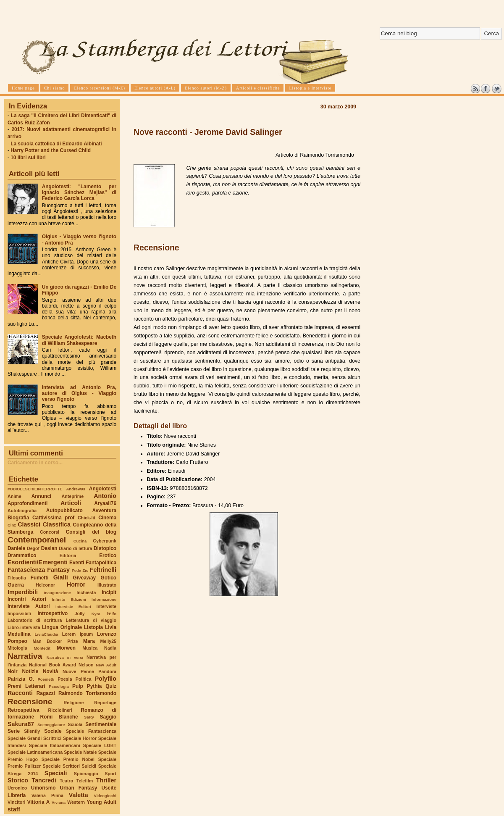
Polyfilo (106, 679)
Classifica (57, 524)
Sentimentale (101, 724)
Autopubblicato (64, 511)
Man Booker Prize (55, 641)
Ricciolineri (60, 710)
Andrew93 (76, 489)
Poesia (65, 679)
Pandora (107, 671)
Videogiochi (105, 796)
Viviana (59, 802)
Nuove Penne (78, 671)
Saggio (108, 717)
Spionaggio (86, 774)
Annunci (41, 496)
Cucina (80, 541)
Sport (110, 774)
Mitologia (17, 648)
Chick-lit (87, 518)
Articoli (71, 503)
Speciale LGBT (100, 745)
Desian (49, 548)
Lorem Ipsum (78, 634)
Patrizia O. (21, 679)
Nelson (86, 665)
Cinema (107, 518)
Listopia (93, 627)
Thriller (106, 780)
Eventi (77, 563)
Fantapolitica (101, 563)
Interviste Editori (73, 607)
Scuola (75, 724)
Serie (14, 731)
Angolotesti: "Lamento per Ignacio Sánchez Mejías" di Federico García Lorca (79, 192)
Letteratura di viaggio (91, 620)
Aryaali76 (105, 503)
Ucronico (17, 788)
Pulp (78, 686)
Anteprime (73, 496)
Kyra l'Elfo (104, 614)
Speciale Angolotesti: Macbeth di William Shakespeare (79, 340)
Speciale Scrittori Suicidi (69, 766)
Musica (90, 648)
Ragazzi (46, 693)
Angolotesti (103, 489)
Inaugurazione (58, 593)
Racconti (20, 693)
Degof (33, 548)
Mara (89, 641)
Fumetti (40, 578)
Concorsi (50, 532)
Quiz (111, 686)
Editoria (68, 555)
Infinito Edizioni (69, 599)
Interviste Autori (29, 606)
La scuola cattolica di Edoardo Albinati (56, 144)
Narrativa (25, 656)
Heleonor (45, 585)
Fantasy (58, 570)
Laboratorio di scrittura (35, 620)
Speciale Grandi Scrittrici (34, 738)
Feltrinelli (103, 570)
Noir (13, 671)
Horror (76, 584)
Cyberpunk (105, 541)
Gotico (108, 578)
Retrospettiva (24, 710)
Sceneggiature (51, 725)
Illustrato (107, 585)
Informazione (104, 599)
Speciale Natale (80, 752)
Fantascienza (26, 570)
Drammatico (22, 555)
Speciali (56, 773)
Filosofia (17, 578)
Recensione (30, 701)
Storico (18, 780)
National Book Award (52, 665)
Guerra (16, 585)
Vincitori (16, 802)
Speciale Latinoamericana (35, 752)
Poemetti (46, 679)
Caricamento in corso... (35, 463)
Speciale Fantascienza (91, 731)
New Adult (106, 665)
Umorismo (43, 788)
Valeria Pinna (47, 795)
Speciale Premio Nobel (68, 759)
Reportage (105, 703)
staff (14, 809)
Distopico (105, 548)
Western (76, 802)
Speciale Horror (80, 738)
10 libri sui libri (28, 158)
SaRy (89, 717)
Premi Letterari (26, 686)
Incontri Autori (27, 599)
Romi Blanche (59, 717)
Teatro (66, 781)
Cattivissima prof (53, 518)
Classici (29, 524)
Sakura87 (21, 724)
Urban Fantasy (78, 788)
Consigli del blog (91, 532)
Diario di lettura (75, 548)
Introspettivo (53, 613)
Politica (84, 679)
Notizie (30, 671)
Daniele (16, 548)
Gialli (61, 577)
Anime (14, 496)
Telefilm (85, 781)
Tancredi (44, 780)
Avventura (104, 511)
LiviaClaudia (47, 634)
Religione (74, 703)
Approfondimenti (28, 503)
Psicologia (59, 686)
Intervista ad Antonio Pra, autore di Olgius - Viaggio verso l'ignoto (79, 393)
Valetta (79, 795)
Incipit (109, 592)
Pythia (94, 686)
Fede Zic (80, 570)
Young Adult (101, 802)
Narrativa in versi (65, 657)
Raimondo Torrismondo (87, 693)
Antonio (105, 496)
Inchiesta (86, 592)
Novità (50, 671)
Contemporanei (37, 540)
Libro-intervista (24, 627)
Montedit (42, 648)
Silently (32, 731)
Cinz (12, 525)
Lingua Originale (62, 627)
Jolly (79, 613)
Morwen (66, 648)
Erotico (108, 555)
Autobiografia (22, 511)
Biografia (18, 518)
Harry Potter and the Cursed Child (51, 150)
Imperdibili (23, 592)
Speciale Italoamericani (55, 745)
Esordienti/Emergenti (38, 562)
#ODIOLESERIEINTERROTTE (35, 489)
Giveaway (85, 578)
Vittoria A (38, 802)
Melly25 (108, 641)
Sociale (53, 731)
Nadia (110, 648)
